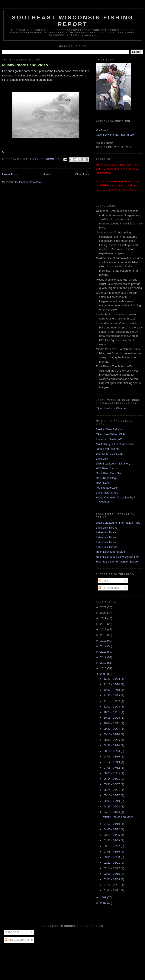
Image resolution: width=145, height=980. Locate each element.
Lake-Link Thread (107, 528)
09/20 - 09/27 (112, 729)
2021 (104, 607)
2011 (104, 663)
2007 (104, 903)
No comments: (51, 159)
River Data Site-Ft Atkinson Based (117, 562)
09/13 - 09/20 (112, 734)
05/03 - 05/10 (112, 801)
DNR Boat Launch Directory (113, 464)
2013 (104, 652)
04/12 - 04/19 (112, 824)
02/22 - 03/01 (112, 863)
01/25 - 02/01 (112, 885)
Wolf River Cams (106, 468)
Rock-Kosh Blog (106, 478)
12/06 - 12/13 (112, 690)
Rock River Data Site (109, 473)
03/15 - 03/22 (112, 846)
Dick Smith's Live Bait (109, 454)
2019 (104, 618)
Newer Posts (10, 174)
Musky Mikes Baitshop (110, 429)
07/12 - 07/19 (112, 762)
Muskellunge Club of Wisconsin (115, 444)
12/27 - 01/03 (112, 679)
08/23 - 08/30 (112, 745)
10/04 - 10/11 (112, 723)
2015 (104, 641)
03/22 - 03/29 (112, 840)
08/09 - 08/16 (112, 757)
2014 (104, 646)
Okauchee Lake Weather (111, 408)
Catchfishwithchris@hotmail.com (116, 135)
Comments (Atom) (30, 182)
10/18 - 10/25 (112, 718)
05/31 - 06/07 (112, 784)
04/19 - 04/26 (112, 812)
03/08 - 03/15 (112, 852)
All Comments (109, 588)
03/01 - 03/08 (112, 857)
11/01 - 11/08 (112, 707)
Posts (104, 581)
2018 (104, 624)
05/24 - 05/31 (112, 790)
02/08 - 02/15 (112, 874)
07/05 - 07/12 (112, 768)
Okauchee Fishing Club (110, 434)
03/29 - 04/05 (112, 835)
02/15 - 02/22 (112, 868)
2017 (104, 629)
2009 (104, 674)
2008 (104, 897)
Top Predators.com (108, 488)
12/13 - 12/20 (112, 684)
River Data (102, 483)
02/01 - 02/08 (112, 879)
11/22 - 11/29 (112, 695)
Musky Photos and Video (25, 65)
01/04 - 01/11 (112, 890)
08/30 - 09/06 (112, 740)
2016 (104, 635)
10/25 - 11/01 (112, 712)
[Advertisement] (73, 960)
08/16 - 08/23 (112, 751)
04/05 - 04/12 (112, 829)
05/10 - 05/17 (112, 795)
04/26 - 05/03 (112, 806)
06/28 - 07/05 (112, 773)
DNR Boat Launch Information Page (118, 523)
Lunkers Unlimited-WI (109, 439)
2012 (104, 657)
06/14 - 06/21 (112, 779)
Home (47, 174)
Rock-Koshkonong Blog (110, 552)
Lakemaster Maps (107, 493)
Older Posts (82, 174)
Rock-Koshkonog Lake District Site (117, 557)
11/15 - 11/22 (112, 701)
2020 (104, 613)
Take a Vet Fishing (107, 449)
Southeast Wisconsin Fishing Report (73, 21)
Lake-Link (102, 459)
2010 (104, 668)
